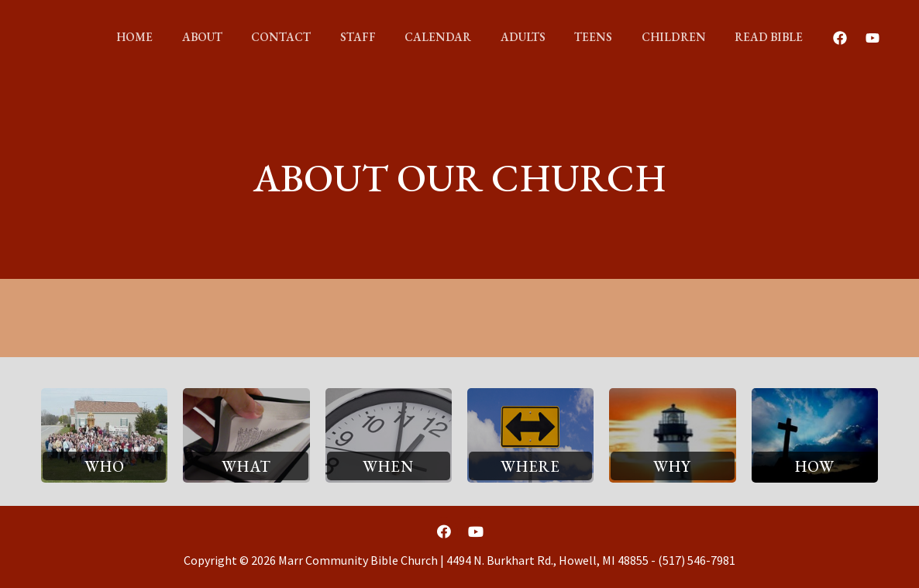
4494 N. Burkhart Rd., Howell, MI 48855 (547, 560)
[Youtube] (846, 38)
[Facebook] (814, 38)
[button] (104, 466)
